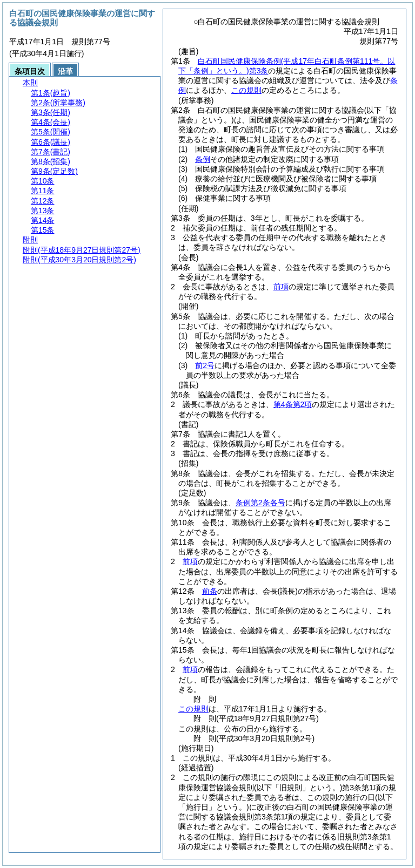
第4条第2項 (293, 404)
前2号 (205, 365)
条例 (203, 159)
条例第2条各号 (260, 503)
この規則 (246, 90)
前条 (210, 591)
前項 (281, 287)
